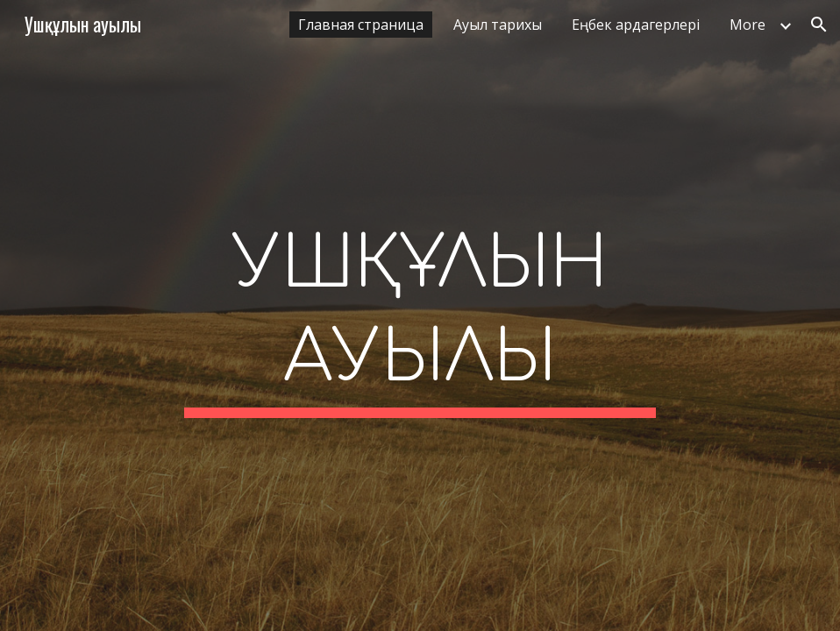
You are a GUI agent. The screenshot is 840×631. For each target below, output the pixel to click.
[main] (420, 315)
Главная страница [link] (361, 25)
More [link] (747, 25)
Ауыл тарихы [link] (498, 25)
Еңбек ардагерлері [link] (636, 25)
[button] (819, 25)
